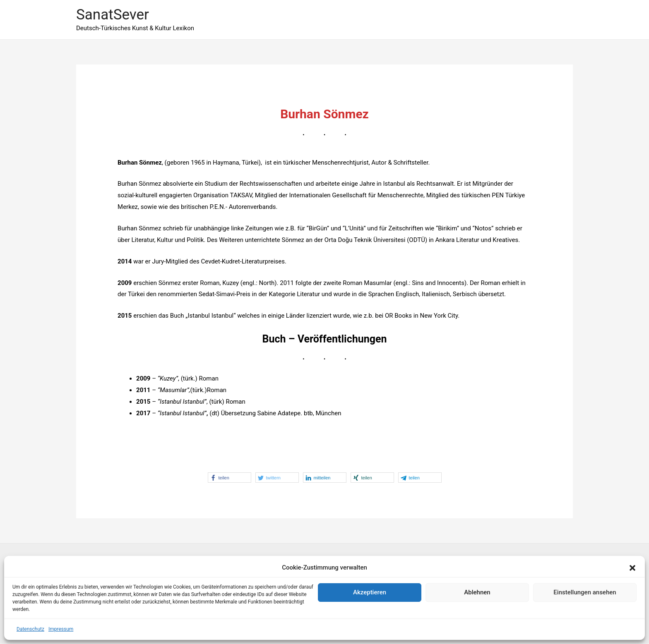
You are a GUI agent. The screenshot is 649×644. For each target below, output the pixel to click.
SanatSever (113, 15)
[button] (632, 568)
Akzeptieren (370, 592)
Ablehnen (477, 592)
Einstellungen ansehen (585, 592)
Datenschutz (30, 629)
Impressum (61, 629)
